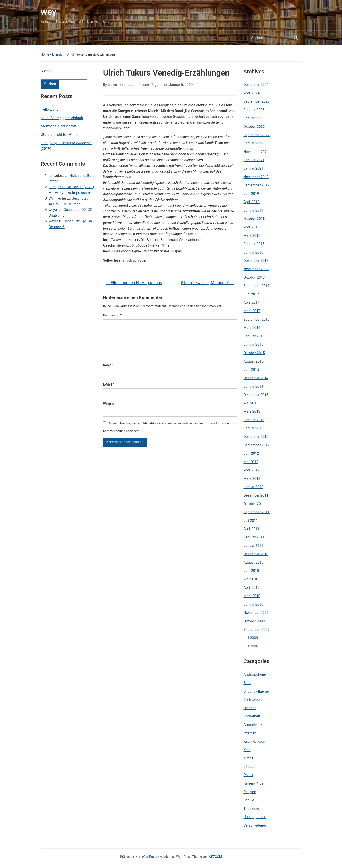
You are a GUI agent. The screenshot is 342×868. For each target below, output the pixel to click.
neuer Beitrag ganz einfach (62, 118)
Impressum (81, 193)
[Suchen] (271, 38)
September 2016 (257, 319)
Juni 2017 (251, 294)
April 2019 (252, 202)
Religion (250, 792)
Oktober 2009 (254, 621)
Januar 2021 (253, 168)
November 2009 (256, 613)
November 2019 (256, 177)
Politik (248, 775)
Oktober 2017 (254, 277)
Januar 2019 (253, 210)
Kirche (249, 758)
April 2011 (252, 529)
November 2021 (256, 152)
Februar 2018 (254, 244)
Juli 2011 (251, 521)
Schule (249, 800)
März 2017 (252, 311)
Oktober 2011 (254, 504)
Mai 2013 (251, 403)
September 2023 (257, 101)
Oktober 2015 (254, 353)
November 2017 (256, 269)
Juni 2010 (251, 571)
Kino (247, 750)
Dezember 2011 (256, 495)
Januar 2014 (253, 386)
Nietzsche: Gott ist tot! (58, 126)
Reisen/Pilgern (150, 85)
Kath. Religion (254, 741)
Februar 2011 (254, 537)
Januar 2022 (253, 143)
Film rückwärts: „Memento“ (208, 283)
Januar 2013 (253, 428)
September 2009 (257, 630)
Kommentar (112, 315)
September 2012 (257, 445)
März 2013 (252, 411)
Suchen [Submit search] (296, 38)
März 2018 (252, 236)
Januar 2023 (253, 118)
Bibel (247, 683)
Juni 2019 (251, 194)
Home (45, 54)
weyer (53, 210)
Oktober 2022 (254, 127)
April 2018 (252, 227)
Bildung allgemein (258, 691)
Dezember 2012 (256, 437)
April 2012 (252, 470)
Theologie (251, 809)
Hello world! (50, 109)
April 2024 (252, 93)
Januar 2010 (253, 604)
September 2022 (257, 135)
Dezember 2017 (256, 261)
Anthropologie (255, 674)
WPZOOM (215, 857)
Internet (250, 733)
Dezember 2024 (256, 85)
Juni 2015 (251, 370)
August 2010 (254, 562)
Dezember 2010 (256, 554)
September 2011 (257, 512)
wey (49, 12)
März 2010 (252, 596)
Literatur (58, 54)
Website (109, 411)
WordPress (149, 857)
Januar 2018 (253, 252)
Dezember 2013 (256, 395)
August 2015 (254, 361)
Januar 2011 (253, 546)
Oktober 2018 (254, 219)
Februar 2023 (254, 110)
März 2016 (252, 328)
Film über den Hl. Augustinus (134, 283)
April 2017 (252, 302)
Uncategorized (255, 817)
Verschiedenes (255, 825)
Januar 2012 (253, 487)
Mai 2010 (251, 579)
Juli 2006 (251, 646)
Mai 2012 (251, 462)
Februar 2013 (254, 420)
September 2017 (257, 286)
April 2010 (252, 588)
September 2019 (257, 185)
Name (108, 372)
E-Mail (109, 392)
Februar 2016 (254, 336)
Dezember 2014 (256, 378)
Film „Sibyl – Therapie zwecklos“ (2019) (66, 146)
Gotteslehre (253, 725)
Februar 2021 (254, 160)
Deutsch (250, 708)
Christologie (253, 700)
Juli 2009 (251, 638)
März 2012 (252, 479)
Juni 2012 (251, 453)
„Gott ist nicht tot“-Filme (60, 135)
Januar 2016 (253, 344)
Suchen (47, 71)
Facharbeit (252, 716)
